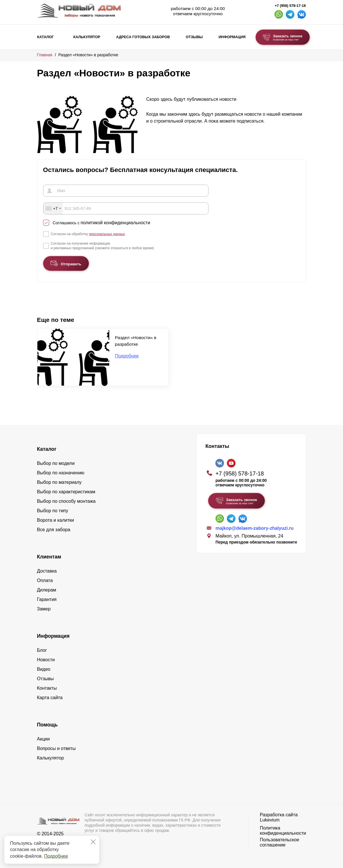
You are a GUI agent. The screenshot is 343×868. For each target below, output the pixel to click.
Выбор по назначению (61, 472)
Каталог (45, 37)
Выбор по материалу (59, 482)
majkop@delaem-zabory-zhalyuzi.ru (254, 528)
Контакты (47, 688)
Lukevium (270, 820)
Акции (44, 739)
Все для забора (54, 529)
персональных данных (107, 234)
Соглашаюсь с (101, 223)
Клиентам (49, 556)
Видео (44, 669)
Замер (44, 609)
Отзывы (194, 37)
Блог (42, 650)
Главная (45, 55)
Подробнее (56, 856)
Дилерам (47, 590)
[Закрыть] (93, 842)
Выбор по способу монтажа (66, 501)
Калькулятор (87, 37)
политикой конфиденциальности (115, 223)
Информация (232, 37)
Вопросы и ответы (56, 748)
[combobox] (53, 208)
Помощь (47, 724)
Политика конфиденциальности (283, 830)
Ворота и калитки (56, 520)
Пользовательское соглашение (280, 842)
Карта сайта (50, 697)
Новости (46, 659)
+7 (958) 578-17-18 (290, 6)
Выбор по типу (53, 510)
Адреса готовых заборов (143, 37)
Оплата (45, 580)
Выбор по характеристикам (66, 491)
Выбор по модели (56, 463)
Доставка (47, 571)
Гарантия (47, 599)
